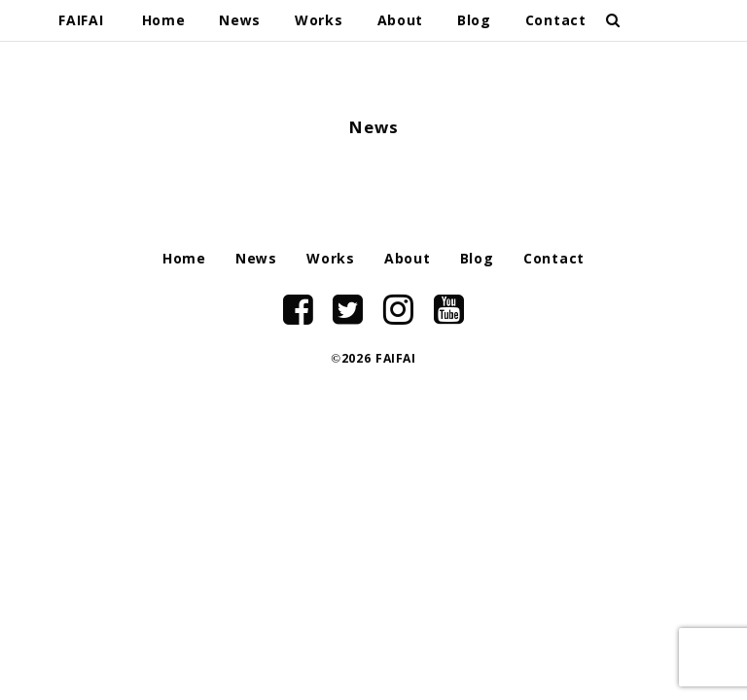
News (240, 22)
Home (164, 22)
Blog (474, 22)
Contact (556, 22)
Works (319, 22)
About (401, 22)
